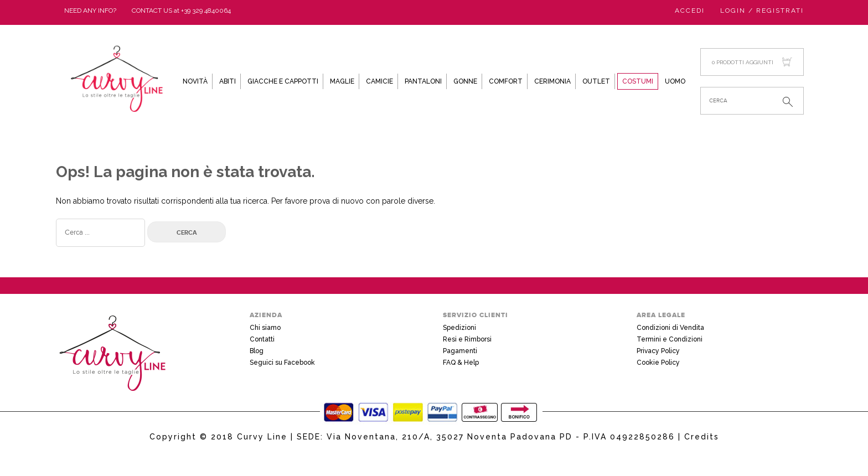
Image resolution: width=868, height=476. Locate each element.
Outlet (596, 81)
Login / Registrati (762, 11)
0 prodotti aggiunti (752, 62)
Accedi (690, 11)
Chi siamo (265, 328)
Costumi (638, 81)
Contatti (262, 339)
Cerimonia (552, 81)
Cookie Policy (658, 363)
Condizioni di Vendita (670, 328)
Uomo (675, 81)
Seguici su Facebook (282, 363)
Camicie (379, 81)
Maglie (342, 81)
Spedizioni (459, 328)
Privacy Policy (658, 351)
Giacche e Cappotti (283, 81)
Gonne (465, 81)
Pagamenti (460, 351)
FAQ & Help (461, 363)
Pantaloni (423, 81)
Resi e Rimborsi (467, 339)
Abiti (228, 81)
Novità (195, 81)
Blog (257, 351)
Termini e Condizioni (670, 339)
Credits (702, 437)
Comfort (506, 81)
